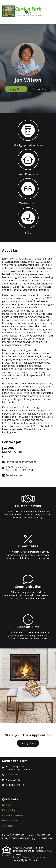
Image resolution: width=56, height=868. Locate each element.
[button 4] (28, 220)
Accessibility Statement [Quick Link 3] (13, 815)
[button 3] (28, 191)
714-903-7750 (13, 775)
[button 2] (28, 162)
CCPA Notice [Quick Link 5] (8, 826)
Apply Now (16, 89)
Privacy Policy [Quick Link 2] (9, 810)
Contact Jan (39, 89)
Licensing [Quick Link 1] (7, 805)
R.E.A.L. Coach (42, 262)
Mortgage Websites (23, 857)
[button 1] (28, 133)
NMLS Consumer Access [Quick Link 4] (14, 821)
